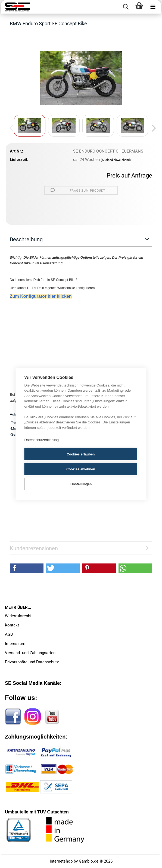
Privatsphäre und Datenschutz (32, 662)
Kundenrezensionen (34, 548)
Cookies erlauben (81, 454)
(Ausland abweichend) (116, 160)
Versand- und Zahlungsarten (30, 653)
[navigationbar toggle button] (153, 7)
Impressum (15, 644)
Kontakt (12, 625)
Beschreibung (26, 239)
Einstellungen (81, 484)
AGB (9, 634)
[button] (152, 128)
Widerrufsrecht (18, 616)
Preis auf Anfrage (129, 175)
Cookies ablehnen (81, 469)
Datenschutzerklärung (41, 440)
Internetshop (61, 861)
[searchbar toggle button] (126, 7)
